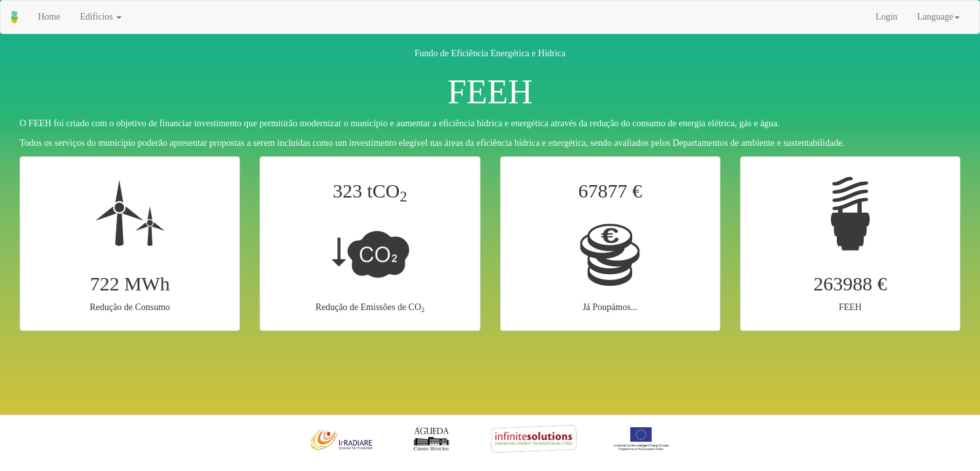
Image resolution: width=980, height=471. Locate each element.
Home (49, 17)
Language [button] (938, 17)
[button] (101, 17)
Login (886, 17)
